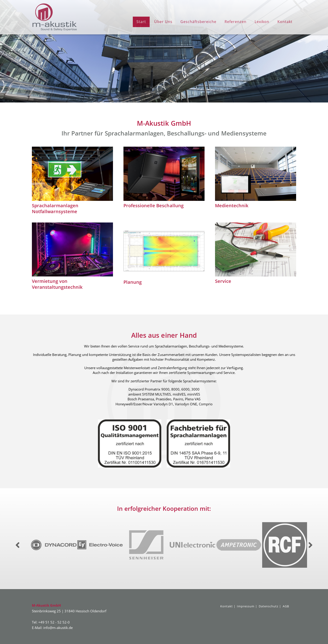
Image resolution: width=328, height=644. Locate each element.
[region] (164, 51)
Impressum (246, 606)
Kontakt (285, 22)
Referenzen (236, 22)
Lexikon (262, 22)
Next (310, 545)
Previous (18, 545)
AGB (286, 606)
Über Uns (163, 22)
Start (141, 22)
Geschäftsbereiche (198, 22)
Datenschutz (269, 606)
